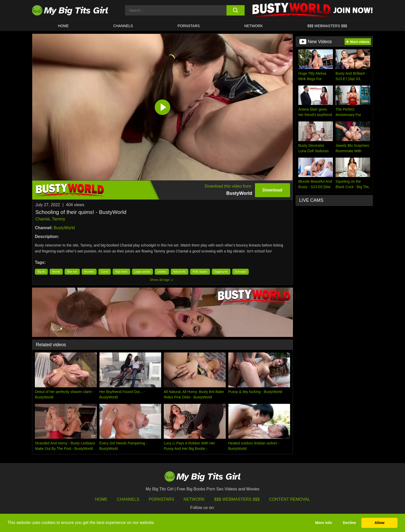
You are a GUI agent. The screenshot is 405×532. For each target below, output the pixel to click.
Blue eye (72, 272)
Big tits (41, 272)
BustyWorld (64, 228)
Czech (105, 272)
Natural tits (180, 272)
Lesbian (162, 272)
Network (254, 26)
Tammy (59, 219)
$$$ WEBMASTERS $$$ (327, 26)
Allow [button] (379, 523)
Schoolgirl (240, 272)
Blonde (56, 272)
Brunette (89, 272)
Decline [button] (349, 523)
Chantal (42, 219)
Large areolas (142, 272)
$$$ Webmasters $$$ (237, 499)
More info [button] (324, 523)
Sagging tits (221, 272)
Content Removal (290, 499)
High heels (121, 272)
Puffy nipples (200, 272)
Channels (128, 499)
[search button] (235, 10)
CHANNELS (123, 26)
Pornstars (189, 26)
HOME (63, 26)
